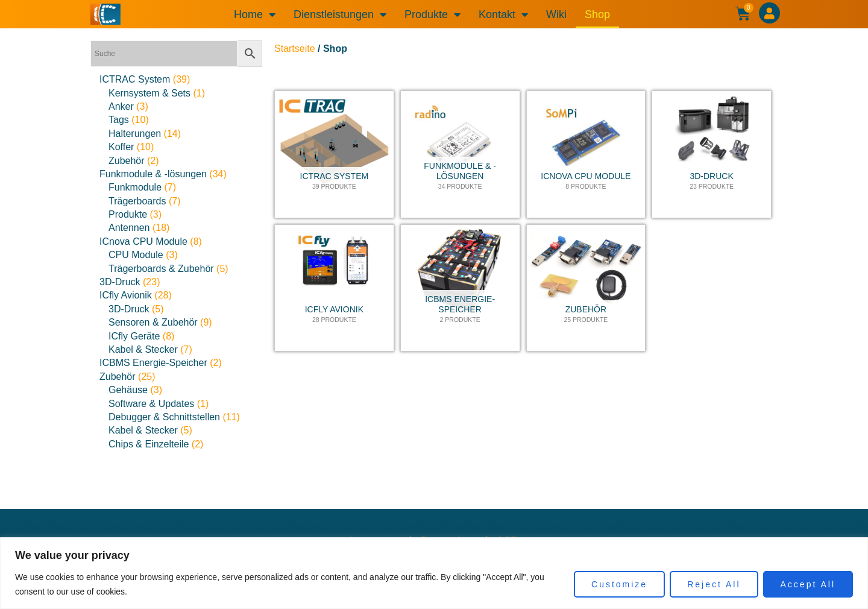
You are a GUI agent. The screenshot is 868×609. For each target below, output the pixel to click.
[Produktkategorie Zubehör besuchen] (586, 288)
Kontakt (503, 14)
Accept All (808, 584)
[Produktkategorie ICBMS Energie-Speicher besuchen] (460, 288)
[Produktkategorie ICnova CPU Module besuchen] (586, 154)
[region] (434, 573)
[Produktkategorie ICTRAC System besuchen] (334, 154)
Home (255, 14)
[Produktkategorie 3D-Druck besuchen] (712, 154)
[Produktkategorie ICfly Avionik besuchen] (334, 288)
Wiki (556, 14)
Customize (619, 584)
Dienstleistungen (340, 14)
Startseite (295, 49)
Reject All (714, 584)
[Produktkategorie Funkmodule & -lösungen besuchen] (460, 154)
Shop (597, 14)
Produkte (432, 14)
